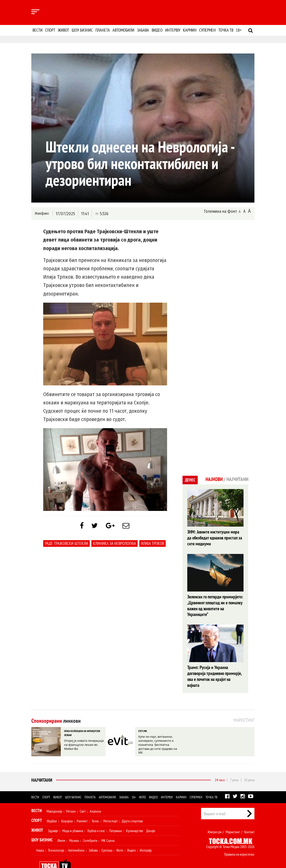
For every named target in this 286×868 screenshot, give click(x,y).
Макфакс (42, 213)
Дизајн (151, 817)
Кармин (190, 30)
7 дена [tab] (234, 766)
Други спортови (132, 807)
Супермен (207, 30)
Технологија (56, 836)
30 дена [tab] (249, 766)
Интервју (173, 30)
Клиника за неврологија (115, 544)
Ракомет (82, 807)
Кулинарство (135, 817)
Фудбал (52, 807)
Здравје (53, 817)
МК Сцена (108, 827)
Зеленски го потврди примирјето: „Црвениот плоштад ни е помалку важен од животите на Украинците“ (215, 602)
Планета (103, 30)
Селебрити (90, 827)
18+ (239, 30)
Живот (63, 30)
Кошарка (67, 807)
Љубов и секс (96, 817)
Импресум (215, 818)
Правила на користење (239, 840)
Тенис (95, 807)
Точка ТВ (226, 30)
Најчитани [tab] (237, 479)
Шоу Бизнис (42, 826)
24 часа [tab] (220, 766)
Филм (61, 827)
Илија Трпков (152, 544)
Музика (74, 827)
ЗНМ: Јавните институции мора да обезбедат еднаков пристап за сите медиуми (215, 537)
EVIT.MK (143, 717)
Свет (83, 797)
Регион (71, 797)
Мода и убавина (73, 817)
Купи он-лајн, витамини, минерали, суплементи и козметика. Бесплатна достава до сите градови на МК (158, 730)
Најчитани (42, 766)
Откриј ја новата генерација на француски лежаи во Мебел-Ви (84, 730)
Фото (143, 783)
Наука (40, 836)
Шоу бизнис (82, 30)
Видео (157, 30)
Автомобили (123, 30)
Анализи (95, 797)
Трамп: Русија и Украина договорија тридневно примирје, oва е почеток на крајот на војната (214, 666)
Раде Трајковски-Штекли (66, 544)
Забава (143, 30)
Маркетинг (233, 818)
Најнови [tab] (213, 479)
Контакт (249, 818)
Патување (116, 817)
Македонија (54, 797)
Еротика (107, 836)
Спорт (50, 30)
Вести (38, 30)
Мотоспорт (110, 807)
